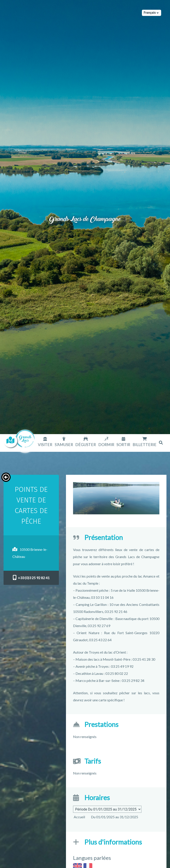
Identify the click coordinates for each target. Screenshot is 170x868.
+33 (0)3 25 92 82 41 (31, 578)
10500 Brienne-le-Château (30, 553)
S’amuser (64, 445)
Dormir (106, 445)
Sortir (123, 445)
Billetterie (145, 445)
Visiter (45, 445)
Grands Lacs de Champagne (85, 214)
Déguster (86, 445)
